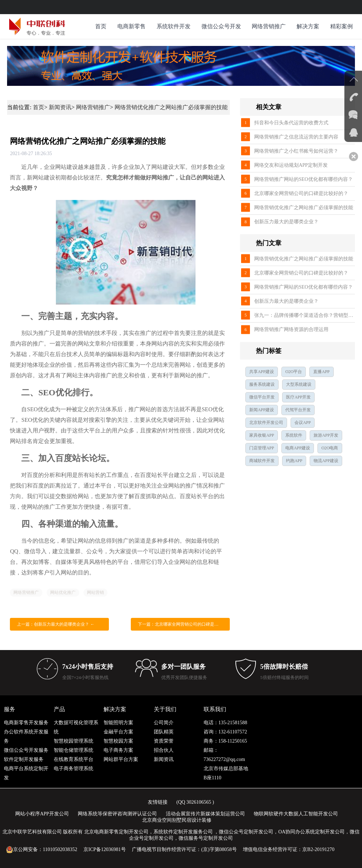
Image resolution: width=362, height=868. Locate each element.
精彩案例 (341, 26)
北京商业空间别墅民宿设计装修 (177, 820)
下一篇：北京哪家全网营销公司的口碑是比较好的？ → (184, 624)
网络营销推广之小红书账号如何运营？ (296, 151)
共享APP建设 (262, 372)
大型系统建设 (299, 384)
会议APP (303, 423)
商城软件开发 (262, 461)
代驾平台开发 (298, 410)
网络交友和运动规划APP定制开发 (291, 165)
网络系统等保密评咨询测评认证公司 (117, 814)
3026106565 (199, 802)
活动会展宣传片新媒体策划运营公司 (205, 814)
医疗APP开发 (298, 397)
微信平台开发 (262, 397)
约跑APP (294, 461)
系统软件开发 (174, 26)
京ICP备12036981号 (105, 849)
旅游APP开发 (326, 435)
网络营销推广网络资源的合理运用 (291, 329)
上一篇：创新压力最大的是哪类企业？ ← (56, 624)
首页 (101, 26)
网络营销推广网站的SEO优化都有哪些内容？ (303, 179)
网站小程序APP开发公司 (42, 814)
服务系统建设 (262, 384)
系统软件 (294, 435)
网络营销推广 (269, 26)
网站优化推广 (63, 592)
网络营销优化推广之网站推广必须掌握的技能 (171, 107)
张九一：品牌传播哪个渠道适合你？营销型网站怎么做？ (304, 315)
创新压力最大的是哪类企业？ (286, 222)
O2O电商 (330, 448)
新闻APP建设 (262, 410)
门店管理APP (262, 448)
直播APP (321, 372)
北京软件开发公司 (266, 423)
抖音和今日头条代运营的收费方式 (291, 123)
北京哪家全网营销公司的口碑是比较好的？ (301, 193)
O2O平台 (294, 372)
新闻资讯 (60, 107)
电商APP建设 (298, 448)
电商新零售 (132, 26)
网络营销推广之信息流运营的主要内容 (296, 137)
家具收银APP (262, 435)
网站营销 (95, 592)
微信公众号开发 (221, 26)
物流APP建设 (326, 461)
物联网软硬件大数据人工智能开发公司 (296, 814)
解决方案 (308, 26)
